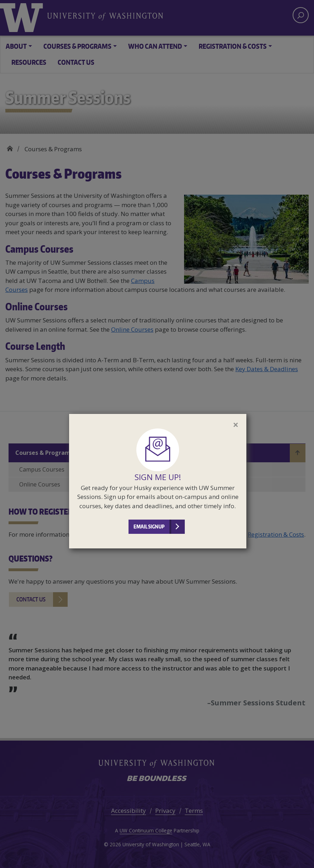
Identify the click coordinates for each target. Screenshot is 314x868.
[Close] (236, 425)
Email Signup (149, 527)
